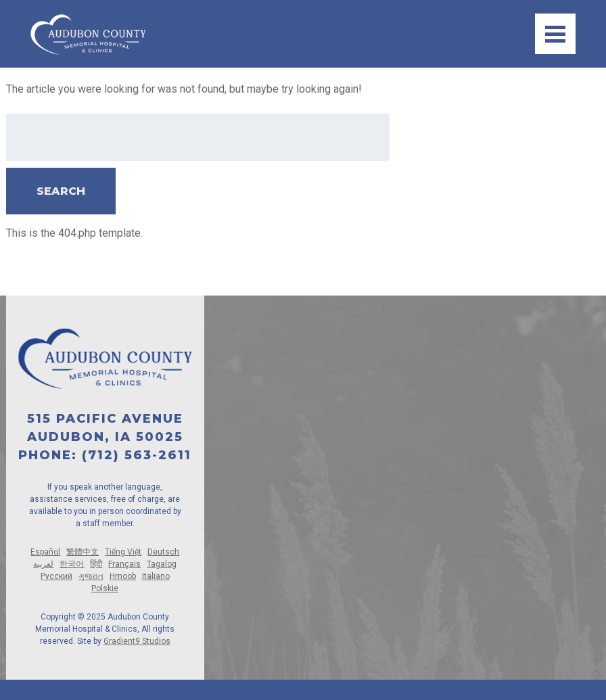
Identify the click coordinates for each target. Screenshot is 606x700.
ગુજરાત (91, 576)
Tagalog (162, 564)
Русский (56, 576)
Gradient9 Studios (137, 641)
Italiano (156, 576)
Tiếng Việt (123, 552)
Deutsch (163, 552)
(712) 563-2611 (137, 455)
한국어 (72, 564)
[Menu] (555, 34)
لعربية (43, 564)
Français (124, 564)
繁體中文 (83, 552)
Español (45, 552)
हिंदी (96, 564)
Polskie (105, 588)
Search (61, 191)
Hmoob (123, 576)
